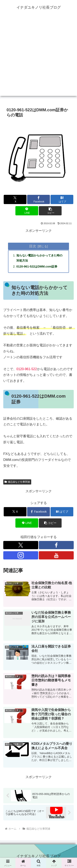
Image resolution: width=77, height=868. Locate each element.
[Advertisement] (38, 57)
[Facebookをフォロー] (56, 545)
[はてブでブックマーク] (62, 199)
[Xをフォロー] (21, 545)
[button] (50, 211)
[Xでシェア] (15, 199)
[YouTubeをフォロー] (56, 555)
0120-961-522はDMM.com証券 (37, 266)
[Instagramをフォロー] (21, 555)
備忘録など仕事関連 (17, 482)
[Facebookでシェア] (38, 199)
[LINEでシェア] (27, 211)
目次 (33, 246)
